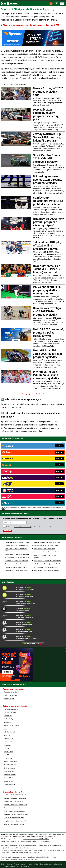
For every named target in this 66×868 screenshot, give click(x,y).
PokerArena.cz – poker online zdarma (16, 564)
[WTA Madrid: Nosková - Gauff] (8, 595)
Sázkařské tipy (8, 582)
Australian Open (9, 739)
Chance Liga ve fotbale (11, 695)
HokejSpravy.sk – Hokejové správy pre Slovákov (47, 561)
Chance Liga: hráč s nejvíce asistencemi (28, 638)
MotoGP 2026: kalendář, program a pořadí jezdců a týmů (48, 333)
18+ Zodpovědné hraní (8, 867)
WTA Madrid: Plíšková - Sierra (25, 589)
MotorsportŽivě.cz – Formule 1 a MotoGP (17, 557)
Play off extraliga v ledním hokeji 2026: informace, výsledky (46, 375)
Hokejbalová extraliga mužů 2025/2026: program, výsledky (47, 311)
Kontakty (9, 864)
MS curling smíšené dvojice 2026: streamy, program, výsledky (47, 180)
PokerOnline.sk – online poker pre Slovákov (46, 571)
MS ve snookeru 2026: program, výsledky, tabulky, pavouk (47, 290)
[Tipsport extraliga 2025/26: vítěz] (8, 602)
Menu (62, 3)
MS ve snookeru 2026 (23, 610)
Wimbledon (7, 745)
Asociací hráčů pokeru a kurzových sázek (38, 841)
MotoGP (6, 755)
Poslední (44, 394)
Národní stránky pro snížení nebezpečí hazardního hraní (22, 859)
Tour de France (8, 752)
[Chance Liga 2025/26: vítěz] (8, 630)
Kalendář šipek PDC (10, 765)
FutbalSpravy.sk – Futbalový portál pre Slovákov (47, 564)
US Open (7, 748)
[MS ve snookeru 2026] (8, 609)
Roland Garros (8, 742)
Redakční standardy (20, 864)
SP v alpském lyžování (11, 762)
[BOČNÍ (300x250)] (16, 680)
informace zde (38, 850)
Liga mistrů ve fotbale (10, 712)
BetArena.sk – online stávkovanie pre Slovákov (47, 552)
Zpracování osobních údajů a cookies (51, 864)
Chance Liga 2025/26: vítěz (24, 631)
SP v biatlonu (8, 758)
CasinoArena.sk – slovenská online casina (46, 567)
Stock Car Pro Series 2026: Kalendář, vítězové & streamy (46, 158)
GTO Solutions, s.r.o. (25, 867)
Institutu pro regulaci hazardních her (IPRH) (36, 839)
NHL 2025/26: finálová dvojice (25, 617)
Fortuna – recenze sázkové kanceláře (15, 795)
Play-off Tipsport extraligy (11, 725)
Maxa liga (7, 735)
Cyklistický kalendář (10, 768)
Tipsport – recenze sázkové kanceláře (15, 798)
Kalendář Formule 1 (10, 699)
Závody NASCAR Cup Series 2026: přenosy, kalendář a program (47, 137)
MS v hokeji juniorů (9, 732)
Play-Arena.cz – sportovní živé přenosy (16, 561)
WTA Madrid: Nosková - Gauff (25, 596)
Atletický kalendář (9, 771)
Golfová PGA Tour (9, 778)
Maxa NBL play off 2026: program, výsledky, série (49, 92)
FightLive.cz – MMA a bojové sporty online (17, 542)
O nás (3, 864)
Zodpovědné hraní (11, 841)
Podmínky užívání (33, 864)
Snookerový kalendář (10, 775)
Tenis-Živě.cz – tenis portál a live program (17, 554)
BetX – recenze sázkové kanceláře (14, 818)
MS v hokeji (7, 722)
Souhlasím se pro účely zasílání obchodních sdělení (30, 527)
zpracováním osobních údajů (23, 527)
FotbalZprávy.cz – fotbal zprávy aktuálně (17, 545)
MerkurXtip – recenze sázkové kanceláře (16, 814)
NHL (5, 729)
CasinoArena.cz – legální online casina (16, 571)
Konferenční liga (9, 719)
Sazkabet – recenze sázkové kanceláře (15, 805)
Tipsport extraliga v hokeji (11, 692)
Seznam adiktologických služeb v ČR (42, 857)
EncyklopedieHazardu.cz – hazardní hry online (47, 542)
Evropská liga (8, 716)
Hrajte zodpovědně (6, 846)
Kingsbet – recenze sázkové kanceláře (15, 821)
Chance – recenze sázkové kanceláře (15, 808)
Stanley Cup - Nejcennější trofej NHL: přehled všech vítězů (48, 201)
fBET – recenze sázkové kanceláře (14, 824)
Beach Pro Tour (9, 781)
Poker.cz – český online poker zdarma (16, 567)
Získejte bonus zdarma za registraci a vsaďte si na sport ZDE (31, 25)
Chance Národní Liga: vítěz (24, 624)
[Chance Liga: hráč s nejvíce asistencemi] (8, 637)
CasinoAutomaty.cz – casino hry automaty (46, 545)
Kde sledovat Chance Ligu (12, 709)
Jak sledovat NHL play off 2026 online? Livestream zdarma (47, 246)
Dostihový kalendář (10, 784)
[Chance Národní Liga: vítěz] (8, 623)
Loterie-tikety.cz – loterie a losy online (44, 549)
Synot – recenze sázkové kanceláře (14, 811)
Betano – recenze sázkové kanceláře (15, 801)
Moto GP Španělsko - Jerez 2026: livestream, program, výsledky (48, 354)
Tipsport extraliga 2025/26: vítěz (25, 603)
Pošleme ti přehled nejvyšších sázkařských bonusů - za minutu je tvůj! (33, 518)
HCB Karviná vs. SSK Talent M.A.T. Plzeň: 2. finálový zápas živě (47, 269)
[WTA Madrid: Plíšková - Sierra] (8, 588)
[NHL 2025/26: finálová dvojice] (8, 616)
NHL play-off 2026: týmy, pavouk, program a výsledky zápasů (49, 222)
